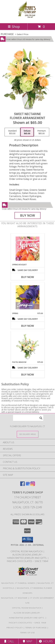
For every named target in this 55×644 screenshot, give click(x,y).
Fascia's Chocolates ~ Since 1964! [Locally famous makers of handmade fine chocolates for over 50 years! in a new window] (27, 561)
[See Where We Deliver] (28, 434)
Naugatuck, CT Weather (14, 598)
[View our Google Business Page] (28, 485)
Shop (14, 27)
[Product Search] (28, 418)
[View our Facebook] (22, 485)
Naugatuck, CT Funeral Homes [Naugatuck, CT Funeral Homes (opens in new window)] (18, 583)
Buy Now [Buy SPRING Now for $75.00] (28, 326)
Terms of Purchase (36, 628)
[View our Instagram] (33, 485)
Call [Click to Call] (9, 641)
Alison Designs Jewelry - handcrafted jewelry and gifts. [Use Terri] (27, 556)
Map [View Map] (28, 641)
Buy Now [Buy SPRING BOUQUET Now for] (28, 277)
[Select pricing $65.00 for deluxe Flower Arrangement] (27, 132)
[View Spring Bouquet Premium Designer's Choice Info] (27, 248)
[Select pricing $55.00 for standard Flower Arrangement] (12, 132)
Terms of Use (28, 633)
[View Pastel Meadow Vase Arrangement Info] (27, 346)
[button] (27, 540)
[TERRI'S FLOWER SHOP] (28, 19)
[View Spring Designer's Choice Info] (27, 297)
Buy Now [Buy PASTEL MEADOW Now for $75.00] (28, 375)
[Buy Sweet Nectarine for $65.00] (28, 215)
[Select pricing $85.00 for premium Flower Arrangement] (42, 132)
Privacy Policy (15, 628)
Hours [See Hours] (46, 641)
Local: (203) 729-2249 (28, 507)
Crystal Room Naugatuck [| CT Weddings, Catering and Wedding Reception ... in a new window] (27, 551)
